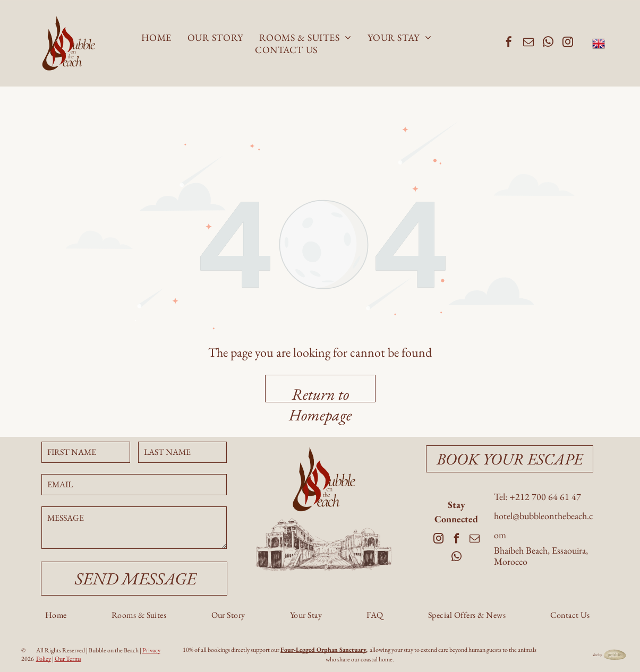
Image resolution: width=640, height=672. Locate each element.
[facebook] (509, 43)
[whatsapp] (548, 43)
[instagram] (568, 43)
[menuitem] (156, 37)
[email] (528, 43)
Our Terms (68, 659)
